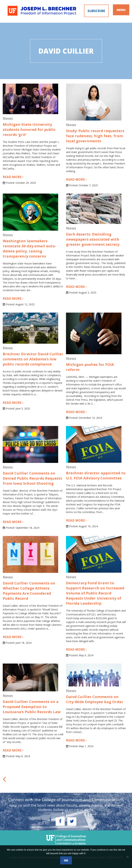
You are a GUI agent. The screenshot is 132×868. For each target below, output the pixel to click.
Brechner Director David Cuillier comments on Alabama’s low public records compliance (33, 359)
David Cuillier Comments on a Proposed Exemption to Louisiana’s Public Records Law (32, 707)
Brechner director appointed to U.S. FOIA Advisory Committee (96, 476)
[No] (127, 857)
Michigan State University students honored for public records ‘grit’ (29, 129)
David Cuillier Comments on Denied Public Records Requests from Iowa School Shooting (32, 478)
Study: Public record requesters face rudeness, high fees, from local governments (95, 136)
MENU (121, 10)
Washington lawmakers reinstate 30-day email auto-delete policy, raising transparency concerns (29, 249)
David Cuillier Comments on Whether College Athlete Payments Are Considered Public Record (29, 591)
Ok (66, 860)
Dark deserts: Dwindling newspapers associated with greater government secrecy (93, 239)
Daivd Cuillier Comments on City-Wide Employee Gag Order (95, 699)
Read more (13, 177)
